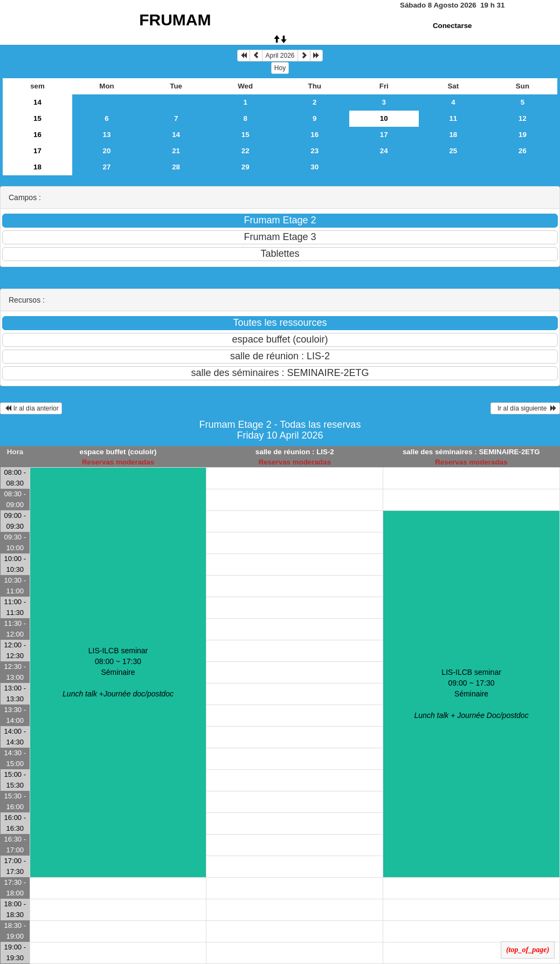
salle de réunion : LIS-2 (295, 452)
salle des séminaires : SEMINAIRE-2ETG (471, 452)
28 (176, 167)
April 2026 (280, 56)
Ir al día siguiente (525, 408)
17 (384, 135)
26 (523, 151)
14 (37, 102)
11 (453, 118)
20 (107, 151)
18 (453, 135)
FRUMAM (175, 20)
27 (107, 167)
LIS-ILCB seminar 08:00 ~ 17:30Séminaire (118, 672)
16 (37, 135)
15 (37, 118)
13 (107, 135)
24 (384, 151)
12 (523, 118)
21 (176, 151)
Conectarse (452, 26)
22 (246, 151)
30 (314, 167)
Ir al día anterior (31, 408)
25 (453, 151)
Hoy (280, 68)
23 (314, 151)
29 (246, 167)
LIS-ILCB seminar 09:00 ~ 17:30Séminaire (472, 694)
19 (523, 135)
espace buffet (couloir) (118, 452)
